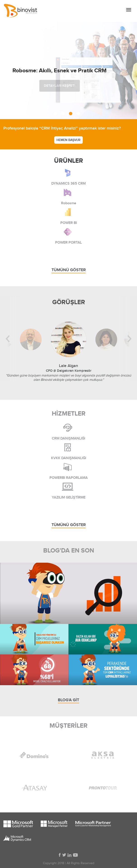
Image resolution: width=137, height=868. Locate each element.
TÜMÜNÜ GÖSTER (69, 270)
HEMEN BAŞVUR (68, 140)
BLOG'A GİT (68, 700)
